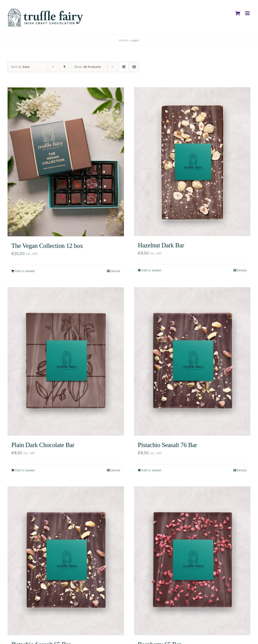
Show (88, 67)
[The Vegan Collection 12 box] (66, 162)
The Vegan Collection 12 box (47, 245)
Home (123, 40)
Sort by (20, 67)
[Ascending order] (64, 67)
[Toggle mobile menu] (248, 13)
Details (115, 270)
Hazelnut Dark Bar (161, 245)
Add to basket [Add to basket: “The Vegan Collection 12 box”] (25, 270)
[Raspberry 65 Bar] (192, 560)
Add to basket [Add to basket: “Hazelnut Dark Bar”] (151, 270)
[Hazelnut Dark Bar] (192, 162)
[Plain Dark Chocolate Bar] (66, 361)
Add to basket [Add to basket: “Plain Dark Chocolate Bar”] (25, 470)
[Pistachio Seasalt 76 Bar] (192, 361)
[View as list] (134, 67)
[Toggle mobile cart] (238, 13)
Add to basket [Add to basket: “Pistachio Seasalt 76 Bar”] (151, 470)
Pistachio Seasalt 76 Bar (167, 444)
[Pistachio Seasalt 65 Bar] (66, 560)
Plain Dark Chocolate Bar (43, 444)
